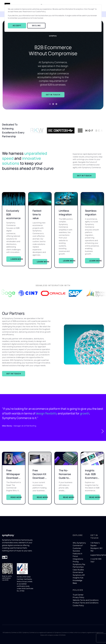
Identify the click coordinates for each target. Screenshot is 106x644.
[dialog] (53, 18)
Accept (17, 26)
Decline (36, 26)
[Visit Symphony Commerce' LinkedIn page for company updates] (4, 557)
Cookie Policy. (41, 11)
